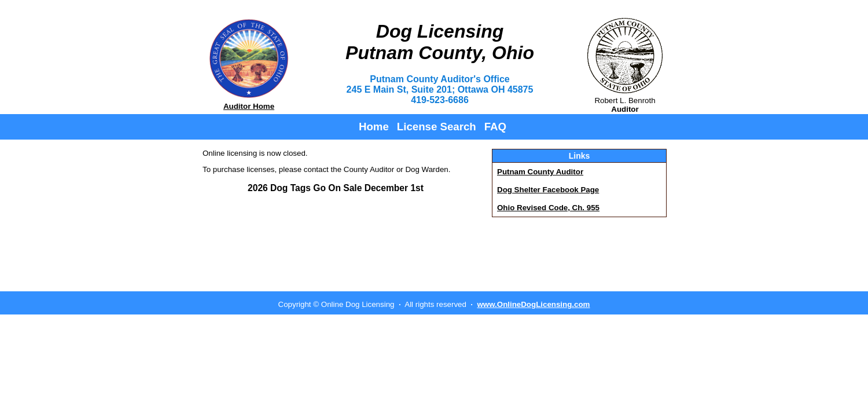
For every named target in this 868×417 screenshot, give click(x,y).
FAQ (495, 127)
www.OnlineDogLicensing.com (533, 304)
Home (374, 127)
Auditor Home (249, 106)
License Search (437, 127)
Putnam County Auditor (540, 172)
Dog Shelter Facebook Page (548, 190)
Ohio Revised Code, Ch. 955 (548, 208)
